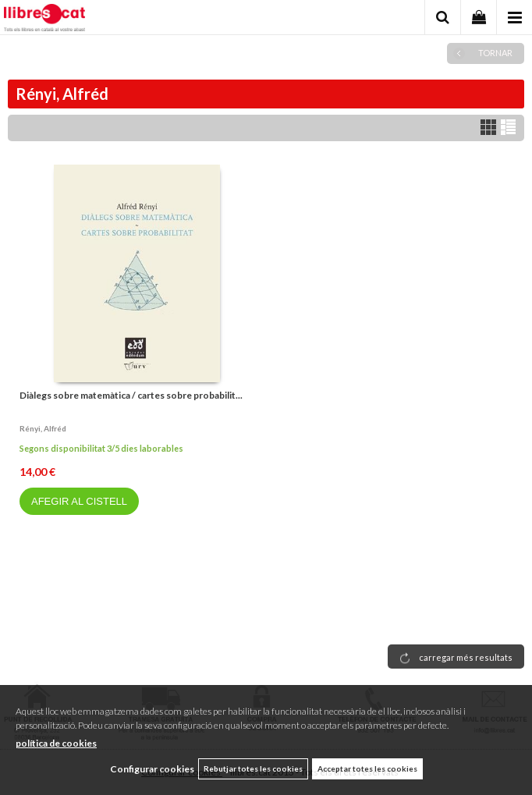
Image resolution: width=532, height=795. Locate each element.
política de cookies (56, 743)
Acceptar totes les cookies (367, 768)
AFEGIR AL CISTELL (79, 501)
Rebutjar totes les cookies (253, 768)
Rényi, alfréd (43, 428)
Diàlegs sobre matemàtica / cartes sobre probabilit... (131, 395)
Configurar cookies (152, 769)
